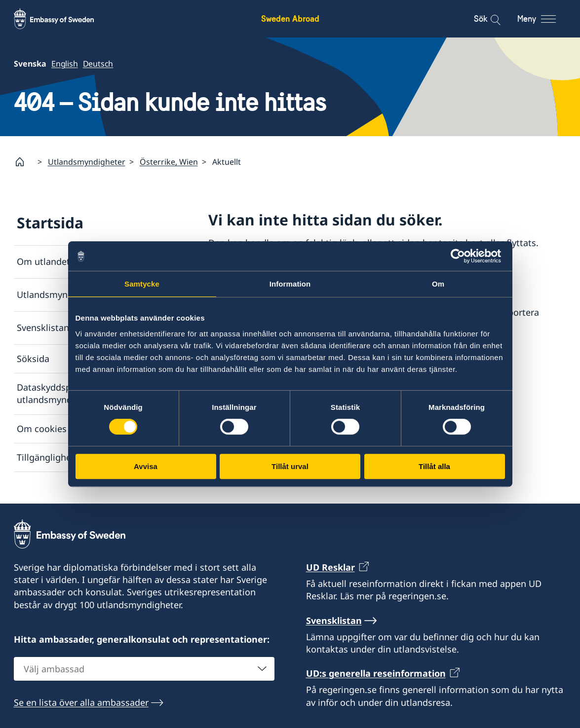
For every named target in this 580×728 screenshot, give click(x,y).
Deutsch (98, 64)
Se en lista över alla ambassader (81, 702)
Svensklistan (43, 328)
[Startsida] (24, 162)
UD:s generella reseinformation (376, 673)
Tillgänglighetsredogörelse (73, 457)
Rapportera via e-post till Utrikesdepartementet (308, 353)
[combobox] (144, 668)
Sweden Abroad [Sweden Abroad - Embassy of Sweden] (290, 18)
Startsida (50, 223)
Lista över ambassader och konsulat (304, 272)
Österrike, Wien (169, 162)
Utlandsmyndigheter (87, 162)
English (65, 64)
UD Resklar (330, 567)
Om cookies (42, 428)
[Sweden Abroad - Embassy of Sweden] (63, 19)
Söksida (33, 359)
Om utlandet (43, 261)
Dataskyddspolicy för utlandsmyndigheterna (65, 393)
